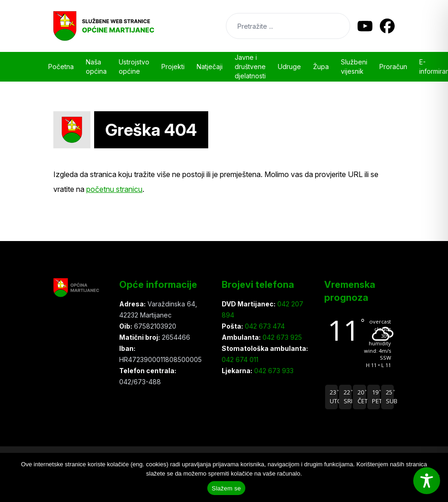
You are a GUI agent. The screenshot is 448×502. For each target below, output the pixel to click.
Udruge (289, 67)
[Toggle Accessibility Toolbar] (427, 481)
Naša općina (96, 67)
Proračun (393, 67)
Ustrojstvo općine (134, 67)
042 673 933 (273, 371)
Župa (321, 67)
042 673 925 (281, 337)
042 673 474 (264, 326)
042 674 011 (240, 359)
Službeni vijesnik (354, 67)
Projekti (173, 67)
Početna (61, 67)
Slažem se (227, 488)
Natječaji (210, 67)
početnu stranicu (114, 189)
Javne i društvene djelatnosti (250, 67)
